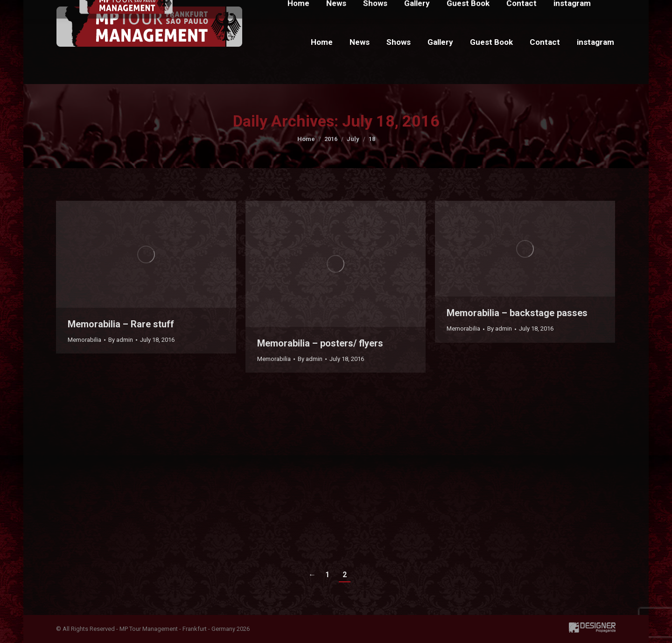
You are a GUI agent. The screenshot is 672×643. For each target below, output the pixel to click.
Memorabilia (84, 340)
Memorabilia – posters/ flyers (320, 343)
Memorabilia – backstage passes (517, 313)
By (121, 340)
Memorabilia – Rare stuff (121, 324)
